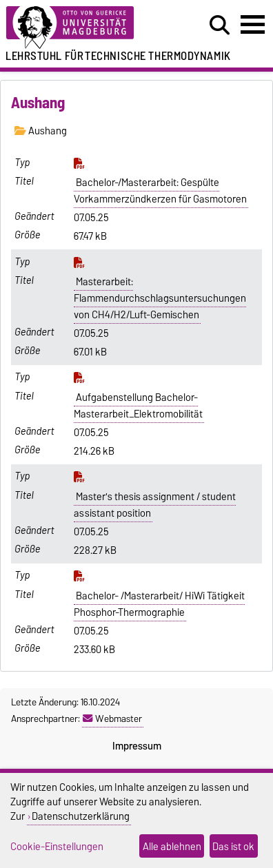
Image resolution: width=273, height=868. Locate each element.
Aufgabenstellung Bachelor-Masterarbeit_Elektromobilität (138, 406)
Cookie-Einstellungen (57, 846)
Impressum (137, 746)
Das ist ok (233, 846)
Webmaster (112, 719)
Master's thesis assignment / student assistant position (155, 505)
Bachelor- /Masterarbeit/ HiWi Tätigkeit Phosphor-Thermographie (159, 604)
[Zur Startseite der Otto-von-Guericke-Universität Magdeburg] (84, 28)
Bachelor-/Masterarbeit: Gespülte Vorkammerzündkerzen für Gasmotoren (160, 191)
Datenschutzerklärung (81, 816)
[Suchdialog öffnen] (220, 25)
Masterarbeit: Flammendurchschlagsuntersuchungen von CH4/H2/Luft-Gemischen (160, 298)
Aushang (41, 131)
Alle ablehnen (172, 846)
